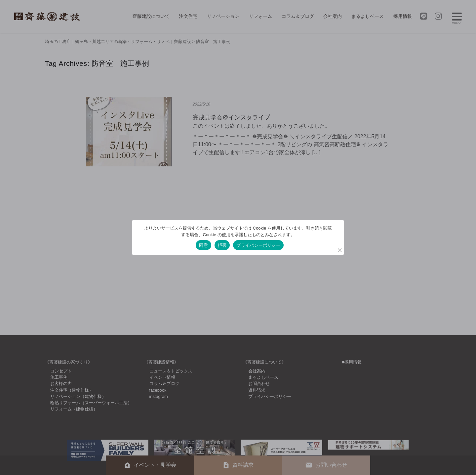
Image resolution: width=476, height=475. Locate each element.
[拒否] (339, 250)
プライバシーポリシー (258, 245)
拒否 (222, 245)
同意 (203, 245)
